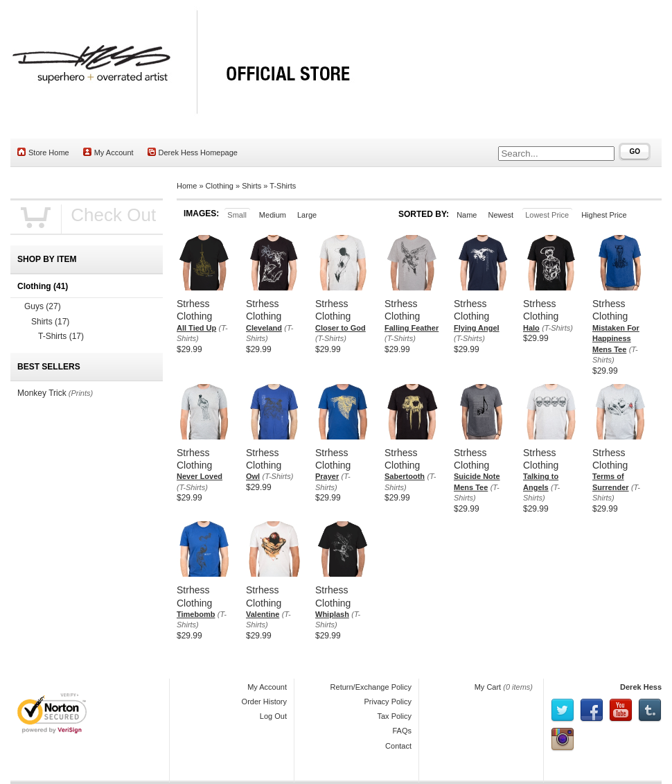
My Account (108, 152)
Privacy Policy (388, 702)
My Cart (488, 687)
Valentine (263, 614)
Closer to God (341, 328)
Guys (43, 306)
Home (187, 186)
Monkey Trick (42, 393)
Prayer (327, 476)
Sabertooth (405, 476)
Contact (398, 746)
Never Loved (200, 476)
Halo (531, 328)
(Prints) (81, 393)
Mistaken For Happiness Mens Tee (616, 339)
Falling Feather (412, 328)
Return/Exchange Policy (371, 687)
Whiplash (332, 614)
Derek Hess (641, 687)
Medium (273, 215)
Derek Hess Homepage (193, 152)
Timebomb (196, 614)
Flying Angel (477, 328)
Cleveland (264, 328)
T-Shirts (283, 186)
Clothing (220, 186)
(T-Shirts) (331, 338)
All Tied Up (196, 328)
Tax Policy (394, 716)
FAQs (402, 731)
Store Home (43, 152)
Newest (501, 215)
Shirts (251, 186)
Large (307, 215)
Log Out (273, 716)
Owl (253, 476)
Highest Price (604, 215)
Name (467, 215)
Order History (264, 702)
